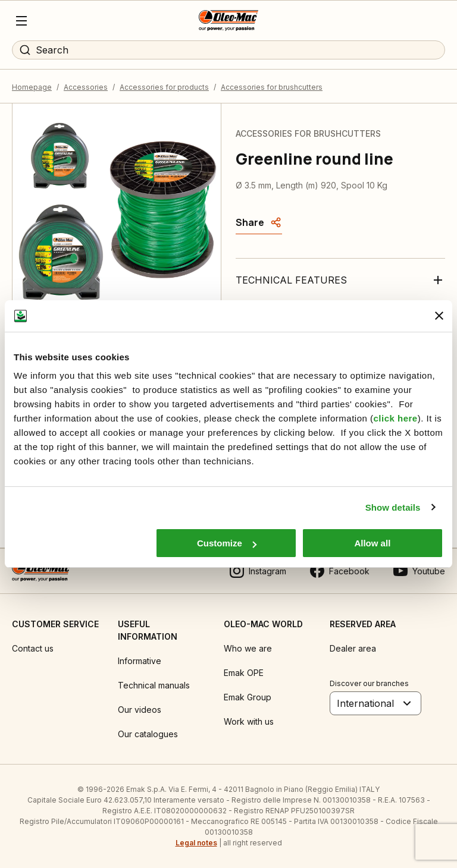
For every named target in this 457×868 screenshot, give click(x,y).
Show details (393, 507)
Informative (140, 661)
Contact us (33, 648)
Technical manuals (154, 685)
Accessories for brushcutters (272, 87)
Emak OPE (244, 673)
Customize (227, 543)
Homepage (32, 87)
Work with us (249, 721)
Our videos (140, 710)
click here (395, 418)
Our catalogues (148, 734)
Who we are (248, 648)
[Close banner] (439, 316)
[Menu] (21, 21)
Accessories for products (164, 87)
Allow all (372, 543)
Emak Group (248, 697)
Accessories (86, 87)
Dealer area (353, 648)
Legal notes (196, 843)
